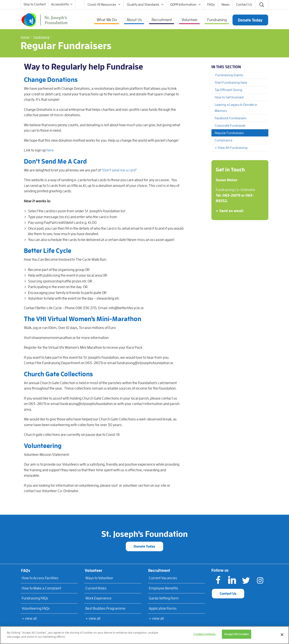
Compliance (223, 140)
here (50, 150)
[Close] (282, 635)
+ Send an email (230, 211)
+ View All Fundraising (231, 148)
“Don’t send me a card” (119, 170)
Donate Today (144, 546)
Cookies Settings (204, 634)
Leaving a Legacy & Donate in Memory (236, 108)
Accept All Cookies (237, 634)
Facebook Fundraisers (231, 118)
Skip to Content (35, 4)
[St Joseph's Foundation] (45, 20)
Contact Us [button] (228, 594)
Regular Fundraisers (229, 133)
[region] (144, 635)
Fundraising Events (229, 75)
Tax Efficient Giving (228, 90)
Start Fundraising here (231, 83)
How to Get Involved (229, 97)
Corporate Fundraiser (230, 126)
